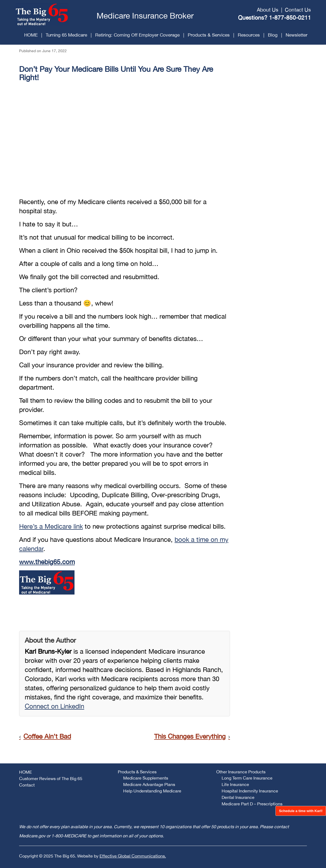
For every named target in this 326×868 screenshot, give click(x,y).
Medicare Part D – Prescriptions (252, 804)
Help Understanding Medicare (152, 791)
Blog (273, 35)
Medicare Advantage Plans (149, 784)
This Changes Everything (190, 736)
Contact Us (298, 10)
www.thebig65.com (47, 562)
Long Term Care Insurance (247, 778)
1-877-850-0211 (290, 17)
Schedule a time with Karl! (301, 811)
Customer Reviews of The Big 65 (51, 778)
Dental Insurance (238, 797)
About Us (268, 10)
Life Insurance (235, 784)
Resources (249, 35)
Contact (27, 785)
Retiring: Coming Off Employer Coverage (137, 35)
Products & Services (209, 35)
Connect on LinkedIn (54, 706)
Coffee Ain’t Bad (47, 736)
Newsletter (297, 35)
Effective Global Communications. (133, 856)
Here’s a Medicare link (51, 526)
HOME (31, 35)
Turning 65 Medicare (66, 35)
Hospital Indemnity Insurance (250, 791)
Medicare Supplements (146, 778)
